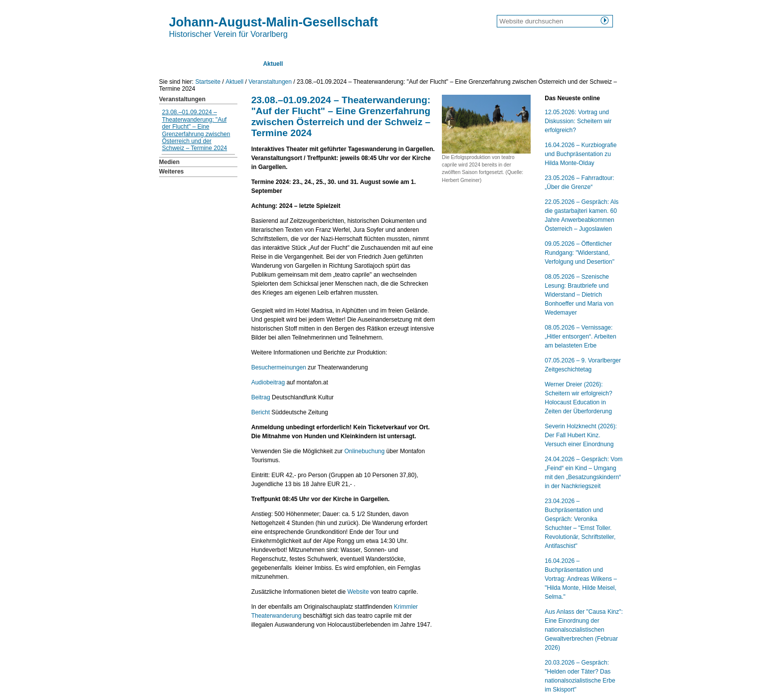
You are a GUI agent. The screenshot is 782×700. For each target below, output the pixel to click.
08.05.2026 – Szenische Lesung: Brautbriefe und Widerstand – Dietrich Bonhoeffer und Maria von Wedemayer (579, 295)
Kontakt (489, 64)
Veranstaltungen (270, 82)
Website (358, 592)
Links (450, 64)
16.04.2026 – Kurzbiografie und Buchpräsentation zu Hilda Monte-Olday (581, 154)
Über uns (229, 64)
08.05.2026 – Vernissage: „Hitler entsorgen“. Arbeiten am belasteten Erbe (580, 337)
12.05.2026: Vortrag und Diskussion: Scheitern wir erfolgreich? (578, 121)
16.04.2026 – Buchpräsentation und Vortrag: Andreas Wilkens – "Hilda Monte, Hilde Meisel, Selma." (581, 579)
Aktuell (273, 64)
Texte (311, 64)
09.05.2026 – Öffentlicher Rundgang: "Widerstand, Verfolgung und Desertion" (580, 253)
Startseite (183, 64)
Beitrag (261, 397)
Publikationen (359, 64)
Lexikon (410, 64)
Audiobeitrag (268, 382)
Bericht (261, 412)
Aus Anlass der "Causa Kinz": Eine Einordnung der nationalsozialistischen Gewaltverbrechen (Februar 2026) (584, 630)
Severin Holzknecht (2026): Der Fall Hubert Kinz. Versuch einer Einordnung (581, 435)
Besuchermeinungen (279, 367)
